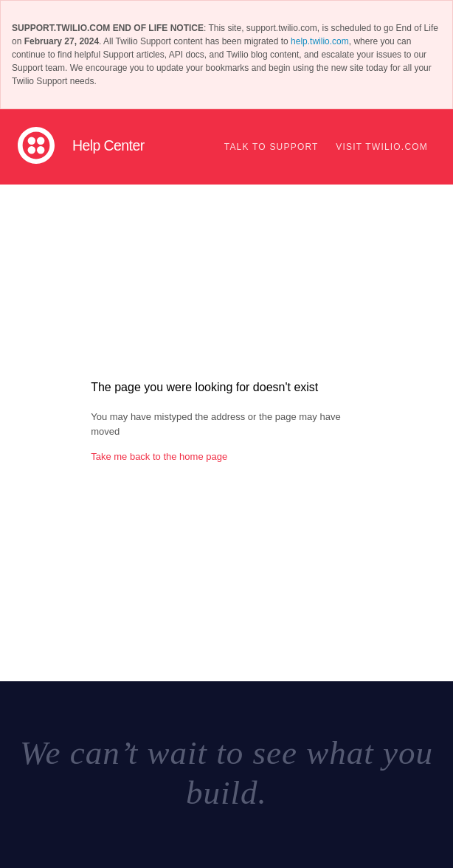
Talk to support (272, 147)
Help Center (108, 145)
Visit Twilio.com (382, 147)
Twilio (36, 145)
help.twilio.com (320, 41)
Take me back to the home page (159, 457)
